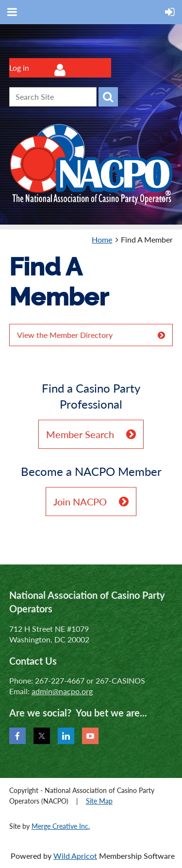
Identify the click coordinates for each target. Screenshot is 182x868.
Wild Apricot (75, 856)
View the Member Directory (65, 335)
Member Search (80, 434)
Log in (19, 68)
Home (102, 239)
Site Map (99, 801)
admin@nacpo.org (62, 691)
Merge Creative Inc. (61, 826)
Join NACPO (80, 502)
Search (108, 97)
